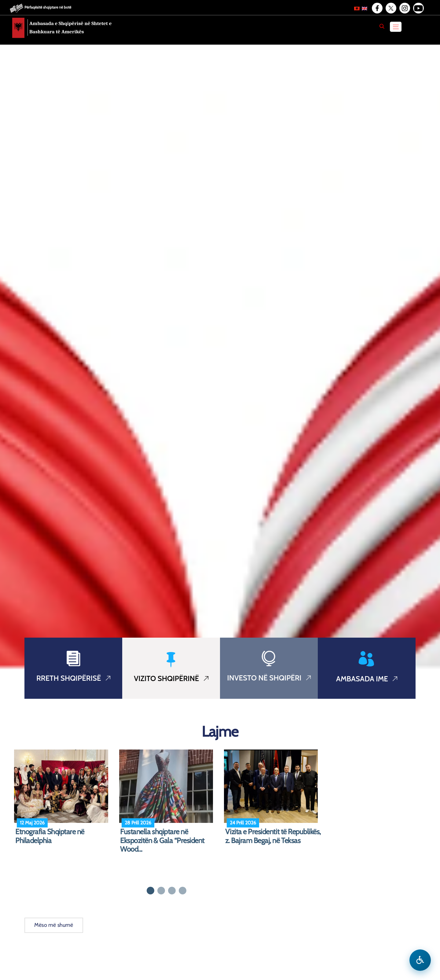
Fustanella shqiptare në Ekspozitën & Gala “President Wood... (162, 841)
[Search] (382, 26)
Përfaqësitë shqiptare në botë (48, 7)
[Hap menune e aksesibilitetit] (420, 960)
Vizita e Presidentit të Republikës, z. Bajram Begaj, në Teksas (273, 836)
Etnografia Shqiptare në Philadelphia (50, 836)
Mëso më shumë (54, 925)
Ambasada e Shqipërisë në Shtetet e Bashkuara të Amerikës (70, 28)
